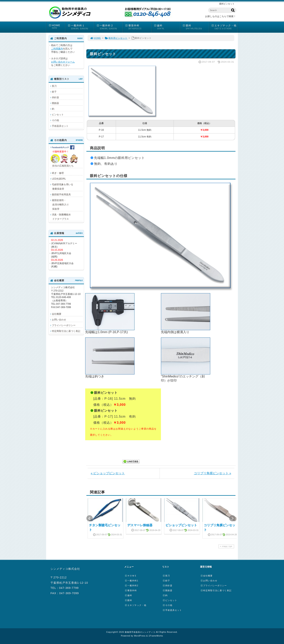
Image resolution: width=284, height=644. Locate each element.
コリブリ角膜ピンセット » (213, 473)
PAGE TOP (226, 546)
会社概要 (57, 314)
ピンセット (58, 115)
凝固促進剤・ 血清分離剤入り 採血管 (59, 205)
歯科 (167, 27)
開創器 (55, 103)
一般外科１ (81, 27)
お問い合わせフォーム (63, 62)
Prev (90, 518)
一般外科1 (131, 581)
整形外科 (138, 27)
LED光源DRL (59, 179)
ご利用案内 (57, 49)
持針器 (55, 97)
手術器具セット (60, 126)
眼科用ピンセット (116, 38)
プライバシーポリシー (64, 325)
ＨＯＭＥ (131, 576)
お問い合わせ (59, 320)
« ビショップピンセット (108, 473)
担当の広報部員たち (65, 156)
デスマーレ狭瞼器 (140, 525)
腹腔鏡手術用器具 (61, 195)
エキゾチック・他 (224, 27)
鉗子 (54, 92)
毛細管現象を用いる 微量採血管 (62, 187)
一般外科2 (131, 586)
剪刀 (54, 86)
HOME (57, 27)
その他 (55, 120)
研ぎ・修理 (58, 173)
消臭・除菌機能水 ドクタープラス (60, 217)
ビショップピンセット (181, 525)
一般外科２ (110, 27)
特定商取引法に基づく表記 (66, 331)
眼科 (196, 27)
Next (232, 518)
